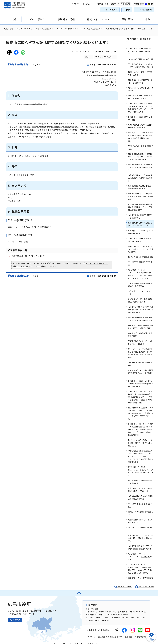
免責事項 (129, 634)
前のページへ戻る (124, 583)
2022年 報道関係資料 (67, 29)
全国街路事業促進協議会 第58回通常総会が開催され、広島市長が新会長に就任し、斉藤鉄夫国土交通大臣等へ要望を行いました (141, 410)
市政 (31, 29)
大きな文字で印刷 (104, 57)
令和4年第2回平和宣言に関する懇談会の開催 (140, 213)
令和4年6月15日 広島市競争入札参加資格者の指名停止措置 (140, 315)
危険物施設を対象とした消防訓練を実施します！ (140, 518)
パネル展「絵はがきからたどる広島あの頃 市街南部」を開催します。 (141, 535)
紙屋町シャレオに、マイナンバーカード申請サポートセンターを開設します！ (141, 246)
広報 (38, 29)
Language (88, 4)
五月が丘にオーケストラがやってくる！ (141, 289)
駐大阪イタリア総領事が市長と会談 (141, 510)
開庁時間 (93, 602)
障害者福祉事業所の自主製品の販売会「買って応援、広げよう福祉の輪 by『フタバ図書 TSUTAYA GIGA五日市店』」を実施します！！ (141, 453)
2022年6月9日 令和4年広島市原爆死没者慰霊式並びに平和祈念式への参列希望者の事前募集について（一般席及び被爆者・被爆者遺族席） (141, 426)
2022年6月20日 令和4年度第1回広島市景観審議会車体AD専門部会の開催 (141, 380)
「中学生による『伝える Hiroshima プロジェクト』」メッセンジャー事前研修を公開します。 (141, 468)
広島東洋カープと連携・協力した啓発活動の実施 (141, 229)
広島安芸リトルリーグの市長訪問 (141, 574)
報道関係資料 (48, 29)
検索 (128, 10)
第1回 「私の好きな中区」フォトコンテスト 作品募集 (140, 339)
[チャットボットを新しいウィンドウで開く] (151, 641)
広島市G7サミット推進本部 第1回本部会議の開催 (140, 78)
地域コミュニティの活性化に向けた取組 (141, 86)
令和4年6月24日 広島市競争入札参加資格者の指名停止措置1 (140, 164)
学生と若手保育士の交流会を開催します (140, 502)
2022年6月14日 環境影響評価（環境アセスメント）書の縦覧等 (140, 370)
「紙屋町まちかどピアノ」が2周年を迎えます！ (140, 70)
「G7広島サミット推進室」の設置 (141, 253)
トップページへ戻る (146, 583)
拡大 (127, 4)
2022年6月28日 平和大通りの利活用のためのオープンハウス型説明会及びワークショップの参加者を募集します (141, 104)
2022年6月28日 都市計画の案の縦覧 (141, 115)
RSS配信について (143, 634)
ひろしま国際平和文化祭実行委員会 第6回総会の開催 (140, 94)
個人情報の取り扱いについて (110, 634)
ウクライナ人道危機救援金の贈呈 (140, 525)
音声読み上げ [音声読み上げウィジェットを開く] (103, 4)
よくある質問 (112, 10)
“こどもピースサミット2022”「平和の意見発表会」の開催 (140, 553)
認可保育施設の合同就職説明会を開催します (140, 478)
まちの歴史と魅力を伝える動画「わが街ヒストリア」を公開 (140, 486)
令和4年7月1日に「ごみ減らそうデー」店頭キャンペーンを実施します (141, 193)
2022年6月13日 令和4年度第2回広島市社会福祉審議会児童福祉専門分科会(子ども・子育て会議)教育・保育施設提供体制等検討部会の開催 (140, 394)
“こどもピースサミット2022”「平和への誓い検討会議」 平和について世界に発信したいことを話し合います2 (140, 565)
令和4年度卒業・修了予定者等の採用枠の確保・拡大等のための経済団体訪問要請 (141, 306)
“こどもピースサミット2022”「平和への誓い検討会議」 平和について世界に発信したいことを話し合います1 (140, 271)
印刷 (87, 57)
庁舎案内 (17, 616)
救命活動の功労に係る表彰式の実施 (140, 360)
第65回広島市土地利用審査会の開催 (141, 144)
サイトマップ (90, 634)
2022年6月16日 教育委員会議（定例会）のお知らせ (140, 297)
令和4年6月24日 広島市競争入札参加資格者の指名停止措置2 (140, 175)
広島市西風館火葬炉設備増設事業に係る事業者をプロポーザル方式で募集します (140, 204)
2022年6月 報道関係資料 (92, 29)
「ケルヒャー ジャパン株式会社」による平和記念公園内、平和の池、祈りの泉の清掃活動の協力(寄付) (141, 350)
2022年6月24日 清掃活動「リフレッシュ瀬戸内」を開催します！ (141, 48)
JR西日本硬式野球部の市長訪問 (141, 56)
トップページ (21, 29)
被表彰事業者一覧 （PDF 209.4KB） (29, 256)
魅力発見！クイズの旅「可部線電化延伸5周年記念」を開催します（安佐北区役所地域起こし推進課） (141, 133)
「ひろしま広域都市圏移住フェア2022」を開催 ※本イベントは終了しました (140, 439)
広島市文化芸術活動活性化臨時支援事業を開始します (140, 184)
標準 (122, 4)
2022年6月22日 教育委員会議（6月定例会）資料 (141, 236)
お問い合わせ (146, 10)
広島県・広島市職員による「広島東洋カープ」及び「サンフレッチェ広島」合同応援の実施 (140, 153)
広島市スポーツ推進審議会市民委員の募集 (140, 331)
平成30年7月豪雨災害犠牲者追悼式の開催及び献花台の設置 (141, 323)
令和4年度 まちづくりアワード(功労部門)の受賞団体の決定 (140, 544)
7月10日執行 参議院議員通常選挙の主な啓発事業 (140, 281)
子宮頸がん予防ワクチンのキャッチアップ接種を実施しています (141, 62)
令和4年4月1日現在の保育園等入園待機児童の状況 (141, 494)
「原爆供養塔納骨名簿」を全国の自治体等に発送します (140, 123)
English (76, 4)
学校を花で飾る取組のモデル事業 (140, 260)
